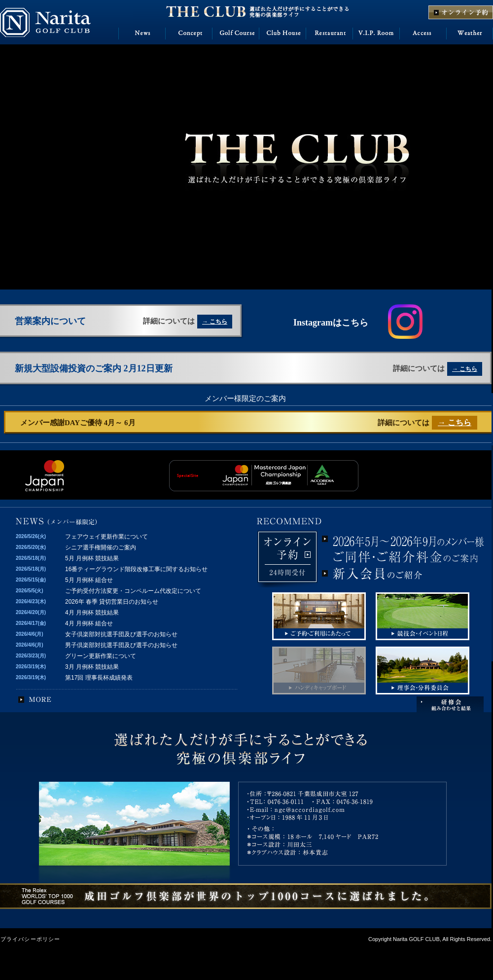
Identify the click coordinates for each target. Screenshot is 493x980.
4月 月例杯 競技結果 (92, 613)
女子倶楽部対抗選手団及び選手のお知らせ (121, 634)
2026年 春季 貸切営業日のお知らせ (112, 602)
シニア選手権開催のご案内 (101, 547)
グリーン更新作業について (101, 656)
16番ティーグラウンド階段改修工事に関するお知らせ (136, 569)
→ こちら (215, 322)
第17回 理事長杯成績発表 (99, 678)
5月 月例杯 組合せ (89, 580)
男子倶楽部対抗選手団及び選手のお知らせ (121, 645)
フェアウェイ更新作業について (106, 537)
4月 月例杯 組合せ (89, 623)
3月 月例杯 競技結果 (92, 667)
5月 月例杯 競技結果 (92, 558)
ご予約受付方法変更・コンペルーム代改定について (133, 591)
